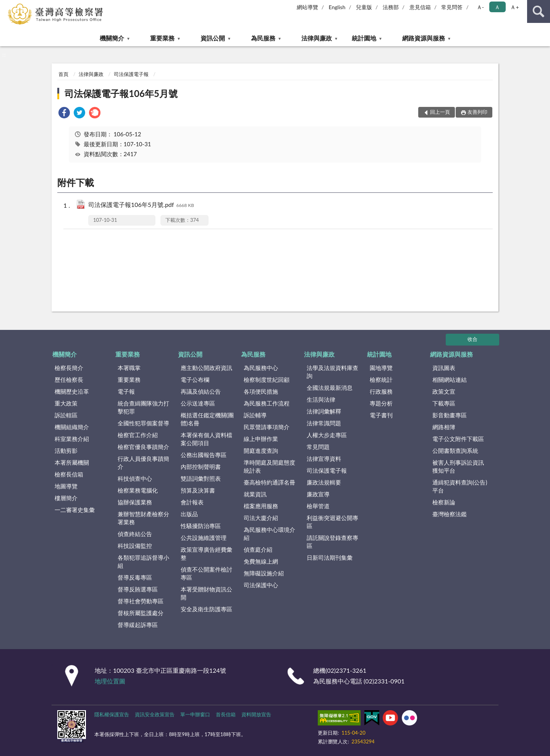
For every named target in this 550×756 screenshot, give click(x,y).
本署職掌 (129, 368)
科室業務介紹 (72, 439)
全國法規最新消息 (330, 388)
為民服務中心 (261, 368)
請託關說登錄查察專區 (332, 542)
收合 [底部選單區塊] (472, 339)
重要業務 (162, 38)
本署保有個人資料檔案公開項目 (206, 439)
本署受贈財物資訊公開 (206, 593)
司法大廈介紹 (261, 518)
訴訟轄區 (66, 415)
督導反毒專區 (135, 577)
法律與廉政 (317, 38)
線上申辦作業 (261, 439)
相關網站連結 (450, 380)
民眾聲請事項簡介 (267, 427)
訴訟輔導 (255, 415)
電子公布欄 (195, 380)
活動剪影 (66, 451)
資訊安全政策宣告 (155, 714)
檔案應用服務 (261, 506)
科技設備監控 (135, 546)
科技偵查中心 (135, 478)
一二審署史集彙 (75, 510)
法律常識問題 (324, 423)
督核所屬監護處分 (141, 613)
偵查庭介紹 (258, 549)
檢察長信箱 (69, 474)
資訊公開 (213, 38)
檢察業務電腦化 (138, 490)
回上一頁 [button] (440, 112)
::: (6, 6)
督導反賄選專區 (138, 589)
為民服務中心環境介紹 (269, 534)
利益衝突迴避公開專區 (332, 522)
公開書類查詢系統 (455, 451)
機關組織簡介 (72, 427)
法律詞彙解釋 (324, 411)
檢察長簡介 (69, 368)
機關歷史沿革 (72, 391)
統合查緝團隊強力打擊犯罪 (143, 407)
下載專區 (444, 403)
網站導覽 (307, 7)
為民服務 (263, 38)
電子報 (126, 391)
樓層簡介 (66, 498)
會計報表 (192, 502)
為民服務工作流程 (267, 403)
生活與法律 (321, 399)
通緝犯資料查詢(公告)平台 (460, 486)
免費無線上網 (261, 561)
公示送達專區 (198, 403)
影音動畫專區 (450, 415)
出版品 (189, 514)
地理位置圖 (110, 681)
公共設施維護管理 (204, 538)
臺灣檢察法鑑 (450, 514)
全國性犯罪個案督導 (143, 423)
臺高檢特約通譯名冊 (269, 482)
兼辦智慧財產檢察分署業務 (143, 518)
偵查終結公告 (135, 534)
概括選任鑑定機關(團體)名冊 (207, 419)
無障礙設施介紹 (264, 573)
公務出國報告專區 (204, 455)
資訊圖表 (444, 368)
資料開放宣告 (256, 714)
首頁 (63, 74)
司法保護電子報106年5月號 (121, 93)
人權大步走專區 (327, 435)
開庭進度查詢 (261, 451)
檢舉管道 (318, 506)
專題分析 (381, 403)
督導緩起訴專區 (138, 625)
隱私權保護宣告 (112, 714)
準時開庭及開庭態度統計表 (269, 466)
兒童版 (364, 7)
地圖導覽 (66, 486)
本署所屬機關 (72, 462)
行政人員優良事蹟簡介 (143, 463)
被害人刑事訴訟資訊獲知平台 (458, 466)
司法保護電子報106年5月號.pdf (141, 205)
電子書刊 (381, 415)
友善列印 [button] (477, 112)
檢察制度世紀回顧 (267, 380)
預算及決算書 (198, 490)
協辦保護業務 (135, 502)
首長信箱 (226, 714)
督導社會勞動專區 (141, 601)
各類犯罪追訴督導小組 (143, 561)
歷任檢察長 (69, 380)
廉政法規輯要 (324, 482)
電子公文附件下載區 (458, 439)
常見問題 (318, 447)
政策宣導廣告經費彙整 (206, 553)
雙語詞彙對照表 (201, 478)
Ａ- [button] (480, 7)
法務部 (391, 7)
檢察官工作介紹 (138, 435)
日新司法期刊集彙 (330, 557)
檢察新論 (444, 502)
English (337, 7)
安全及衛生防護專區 (206, 609)
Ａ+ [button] (514, 7)
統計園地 (364, 38)
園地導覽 (381, 368)
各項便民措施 (261, 391)
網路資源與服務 (424, 38)
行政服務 (381, 391)
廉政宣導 (318, 494)
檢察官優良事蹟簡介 (143, 447)
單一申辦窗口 (195, 714)
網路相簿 (444, 427)
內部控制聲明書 (201, 467)
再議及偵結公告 (201, 391)
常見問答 (452, 7)
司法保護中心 (261, 585)
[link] (64, 114)
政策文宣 (444, 391)
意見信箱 (420, 7)
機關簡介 (112, 38)
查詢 (539, 11)
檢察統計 (381, 380)
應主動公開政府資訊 (206, 368)
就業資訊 (255, 494)
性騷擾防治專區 (201, 526)
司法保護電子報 (131, 74)
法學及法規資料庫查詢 (332, 372)
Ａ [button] (497, 7)
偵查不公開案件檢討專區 (206, 573)
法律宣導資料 (324, 459)
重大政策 (66, 403)
